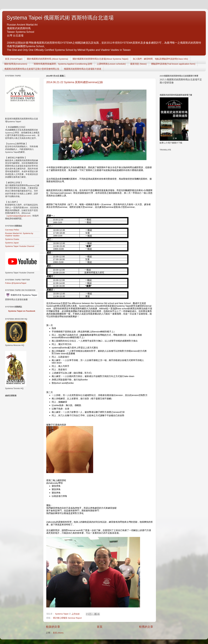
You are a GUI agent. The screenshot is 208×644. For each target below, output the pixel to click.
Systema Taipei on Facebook (22, 311)
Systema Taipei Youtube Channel (20, 246)
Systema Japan (12, 243)
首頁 (100, 627)
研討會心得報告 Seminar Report (67, 618)
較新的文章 (53, 627)
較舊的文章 (146, 627)
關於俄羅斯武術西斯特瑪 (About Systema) (48, 59)
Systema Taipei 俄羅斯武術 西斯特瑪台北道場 (60, 18)
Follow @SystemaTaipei (16, 283)
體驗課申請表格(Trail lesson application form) (173, 64)
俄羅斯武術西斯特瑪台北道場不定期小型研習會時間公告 (32, 69)
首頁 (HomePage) (14, 59)
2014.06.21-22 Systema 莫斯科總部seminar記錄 (75, 82)
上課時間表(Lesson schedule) (111, 64)
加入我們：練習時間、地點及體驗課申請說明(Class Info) (160, 59)
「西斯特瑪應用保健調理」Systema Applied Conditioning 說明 (62, 64)
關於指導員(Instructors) (16, 64)
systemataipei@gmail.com (19, 216)
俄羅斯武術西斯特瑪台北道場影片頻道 (83, 69)
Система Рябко (12, 230)
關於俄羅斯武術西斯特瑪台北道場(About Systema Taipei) (100, 59)
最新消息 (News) (138, 64)
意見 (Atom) (58, 633)
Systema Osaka (12, 239)
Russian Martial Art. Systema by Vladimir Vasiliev (19, 234)
